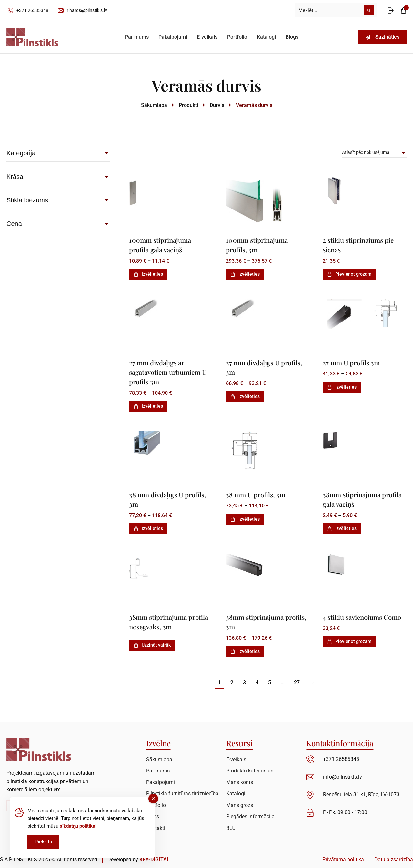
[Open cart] (403, 10)
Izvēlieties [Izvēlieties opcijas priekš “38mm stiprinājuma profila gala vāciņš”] (342, 527)
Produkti (188, 105)
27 (297, 681)
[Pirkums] (374, 153)
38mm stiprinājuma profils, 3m (256, 620)
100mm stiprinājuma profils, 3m (258, 245)
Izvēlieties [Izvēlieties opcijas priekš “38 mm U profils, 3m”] (245, 518)
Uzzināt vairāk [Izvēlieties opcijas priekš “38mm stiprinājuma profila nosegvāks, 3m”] (152, 643)
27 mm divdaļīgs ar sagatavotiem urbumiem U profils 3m (169, 371)
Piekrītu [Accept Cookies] (43, 842)
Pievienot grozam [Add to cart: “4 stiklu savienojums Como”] (349, 649)
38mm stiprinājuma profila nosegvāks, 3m (162, 620)
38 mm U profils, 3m (256, 493)
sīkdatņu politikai (78, 826)
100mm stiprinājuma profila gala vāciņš (161, 245)
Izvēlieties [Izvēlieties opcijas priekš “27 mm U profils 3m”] (342, 386)
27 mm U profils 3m (352, 362)
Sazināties (383, 37)
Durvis (217, 105)
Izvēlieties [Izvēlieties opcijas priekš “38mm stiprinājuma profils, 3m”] (245, 649)
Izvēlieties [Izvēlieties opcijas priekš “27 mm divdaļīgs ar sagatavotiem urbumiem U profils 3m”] (148, 405)
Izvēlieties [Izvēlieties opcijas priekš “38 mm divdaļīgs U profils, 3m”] (148, 527)
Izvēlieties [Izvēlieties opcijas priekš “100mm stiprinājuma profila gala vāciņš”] (148, 274)
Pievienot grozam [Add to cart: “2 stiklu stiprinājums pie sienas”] (349, 274)
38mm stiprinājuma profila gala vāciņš (353, 498)
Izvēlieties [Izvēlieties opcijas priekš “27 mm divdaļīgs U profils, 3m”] (245, 396)
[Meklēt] (369, 10)
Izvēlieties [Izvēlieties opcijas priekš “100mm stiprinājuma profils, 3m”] (245, 274)
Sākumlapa (154, 105)
